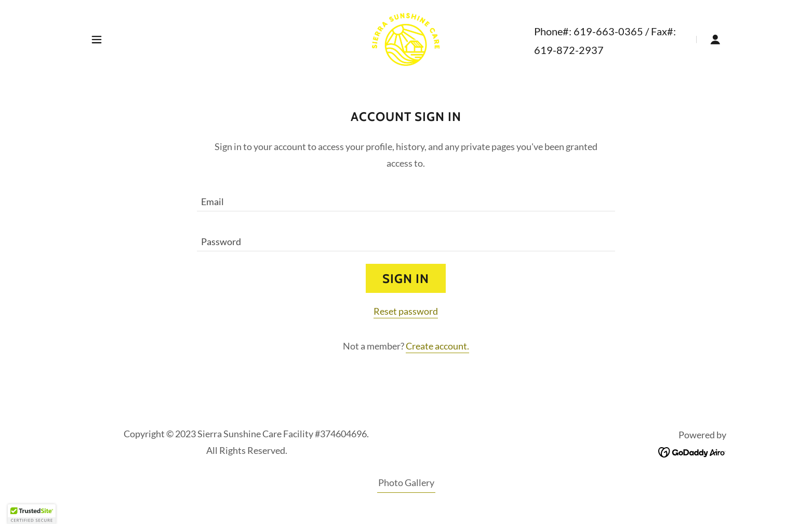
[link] (406, 38)
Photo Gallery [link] (406, 482)
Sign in (406, 279)
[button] (97, 39)
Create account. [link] (437, 346)
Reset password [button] (406, 311)
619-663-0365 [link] (608, 31)
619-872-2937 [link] (569, 50)
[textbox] (406, 198)
